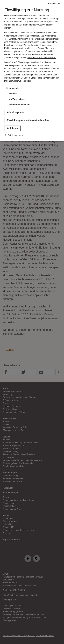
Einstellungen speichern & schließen (28, 120)
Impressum (55, 3)
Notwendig (13, 88)
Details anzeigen (15, 135)
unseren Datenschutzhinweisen (42, 58)
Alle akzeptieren (16, 112)
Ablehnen (12, 128)
